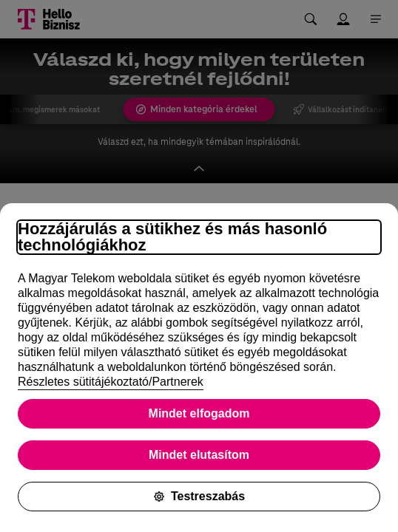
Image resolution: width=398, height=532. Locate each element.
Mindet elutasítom (199, 455)
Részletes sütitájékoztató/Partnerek (111, 382)
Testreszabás (199, 496)
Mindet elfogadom (199, 413)
